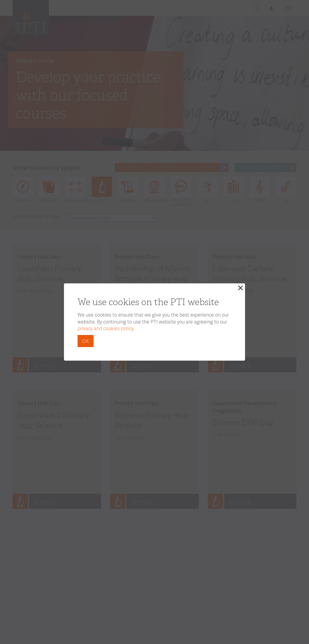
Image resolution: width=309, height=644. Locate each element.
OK (86, 341)
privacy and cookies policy (105, 328)
